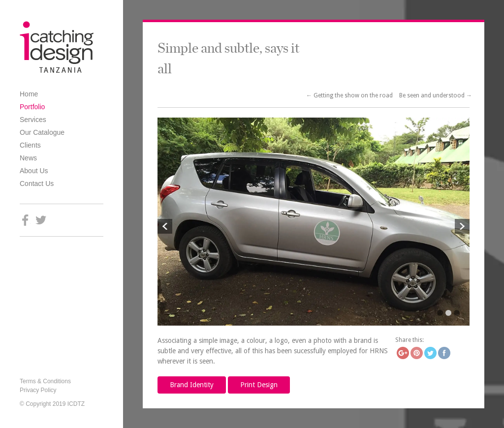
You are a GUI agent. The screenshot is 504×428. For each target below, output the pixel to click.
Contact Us (37, 183)
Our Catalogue (42, 132)
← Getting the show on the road (350, 95)
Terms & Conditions (45, 381)
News (28, 158)
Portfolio (32, 107)
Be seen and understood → (436, 95)
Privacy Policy (38, 390)
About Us (34, 171)
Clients (30, 145)
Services (33, 120)
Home (29, 94)
